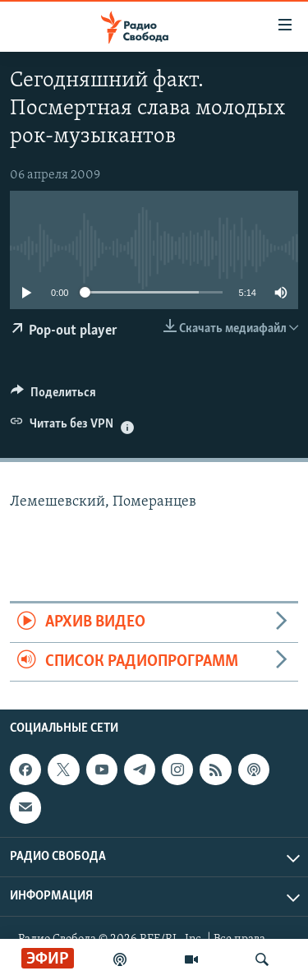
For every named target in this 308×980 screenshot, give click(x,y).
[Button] (53, 396)
